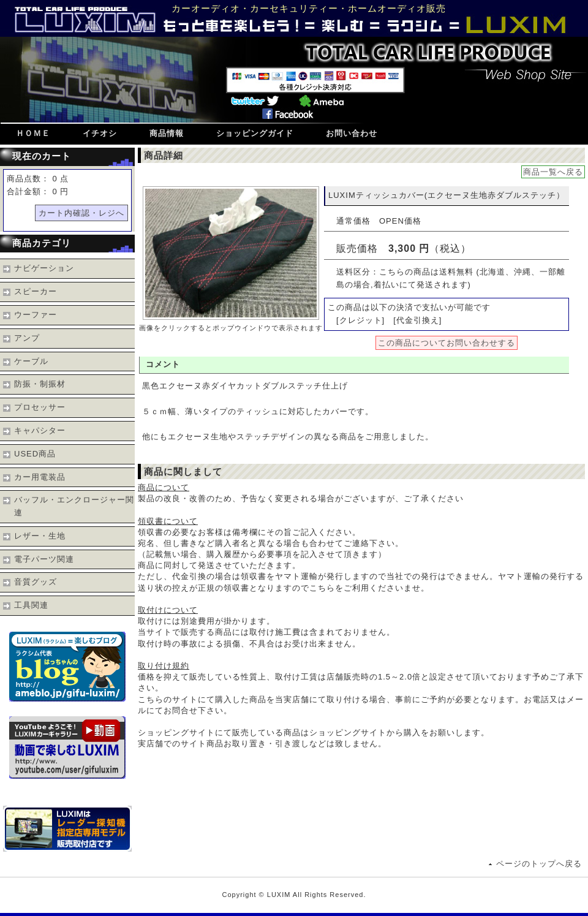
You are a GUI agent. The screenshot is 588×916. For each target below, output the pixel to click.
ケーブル (31, 361)
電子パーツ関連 (44, 559)
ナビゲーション (44, 268)
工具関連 (31, 605)
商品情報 (167, 133)
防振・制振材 (40, 384)
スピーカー (36, 291)
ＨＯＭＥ (33, 133)
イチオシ (100, 133)
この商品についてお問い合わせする (447, 343)
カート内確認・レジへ (81, 213)
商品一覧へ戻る (553, 172)
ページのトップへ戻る (539, 864)
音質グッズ (36, 582)
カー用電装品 (40, 477)
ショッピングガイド (255, 133)
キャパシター (40, 430)
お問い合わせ (352, 133)
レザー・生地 (40, 536)
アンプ (27, 338)
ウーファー (36, 315)
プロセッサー (40, 407)
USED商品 (35, 454)
